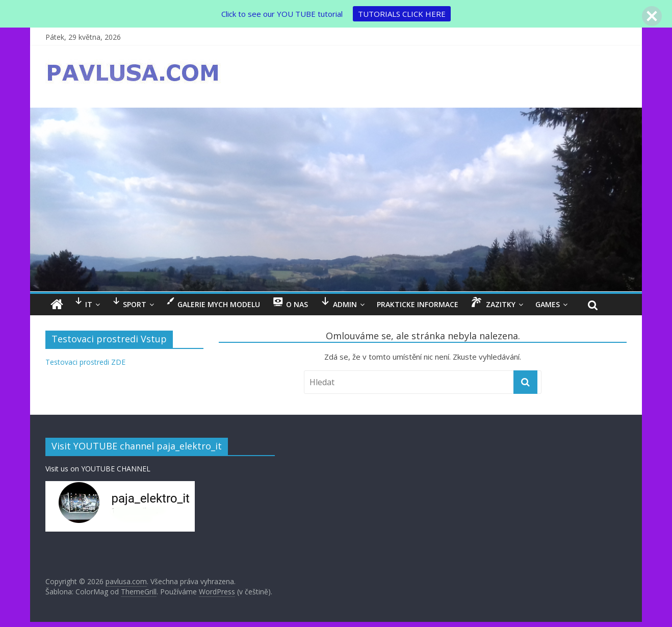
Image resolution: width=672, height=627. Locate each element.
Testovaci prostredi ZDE (85, 362)
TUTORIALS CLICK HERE (402, 14)
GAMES (548, 304)
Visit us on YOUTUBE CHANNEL (98, 469)
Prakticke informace (418, 304)
